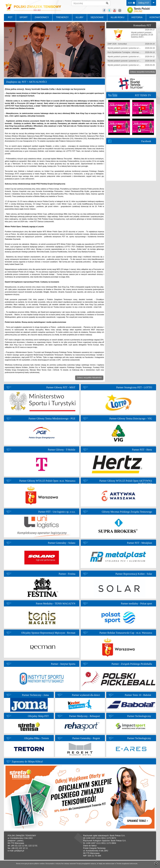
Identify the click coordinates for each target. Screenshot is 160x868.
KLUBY (80, 17)
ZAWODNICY (42, 17)
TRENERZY (62, 17)
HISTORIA (137, 17)
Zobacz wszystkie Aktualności (89, 378)
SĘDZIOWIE (97, 17)
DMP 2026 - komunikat (117, 44)
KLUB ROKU (118, 17)
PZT (131, 3)
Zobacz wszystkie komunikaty (142, 72)
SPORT (23, 17)
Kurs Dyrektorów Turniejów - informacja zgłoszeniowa (130, 52)
